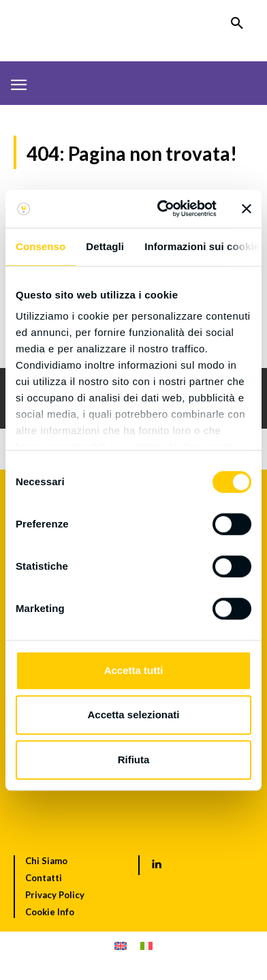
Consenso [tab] (41, 246)
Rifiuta (134, 760)
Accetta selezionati (133, 715)
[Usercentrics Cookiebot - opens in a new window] (162, 209)
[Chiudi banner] (247, 209)
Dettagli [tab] (105, 246)
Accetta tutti (134, 670)
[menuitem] (121, 946)
